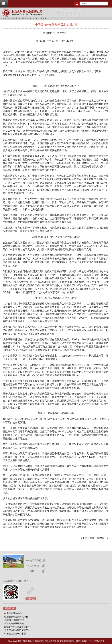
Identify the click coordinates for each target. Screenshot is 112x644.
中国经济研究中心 (13, 613)
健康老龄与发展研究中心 (16, 617)
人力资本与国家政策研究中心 (18, 630)
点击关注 (31, 599)
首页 (5, 18)
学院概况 (14, 18)
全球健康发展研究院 (14, 623)
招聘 (32, 571)
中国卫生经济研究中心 (15, 634)
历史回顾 (25, 18)
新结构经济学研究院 (14, 620)
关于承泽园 (35, 560)
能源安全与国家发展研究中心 (18, 627)
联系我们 (34, 566)
